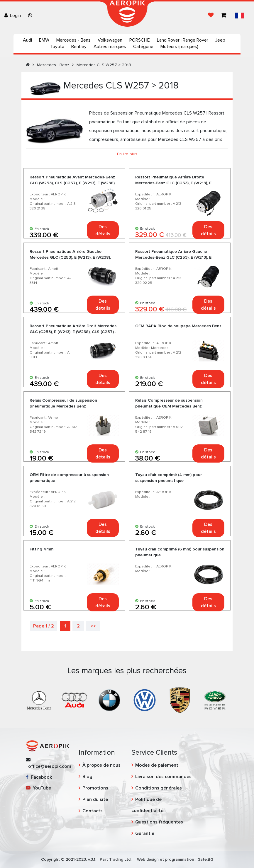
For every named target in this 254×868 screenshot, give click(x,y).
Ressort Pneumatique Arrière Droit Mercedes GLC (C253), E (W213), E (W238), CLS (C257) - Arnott (73, 332)
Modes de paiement (157, 765)
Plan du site (95, 799)
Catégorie (143, 47)
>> (93, 626)
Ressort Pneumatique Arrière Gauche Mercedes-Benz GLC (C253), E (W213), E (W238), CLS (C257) (173, 257)
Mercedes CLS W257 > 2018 (104, 65)
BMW (44, 40)
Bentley (79, 47)
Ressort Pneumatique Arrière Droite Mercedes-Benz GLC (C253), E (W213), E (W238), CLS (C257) (173, 183)
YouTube (38, 788)
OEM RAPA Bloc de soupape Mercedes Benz (178, 326)
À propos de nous (101, 765)
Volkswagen (110, 40)
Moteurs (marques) (179, 47)
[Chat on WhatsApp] (31, 16)
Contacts (93, 811)
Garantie (145, 833)
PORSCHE (140, 40)
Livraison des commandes (163, 777)
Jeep (220, 40)
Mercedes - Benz (73, 40)
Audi (27, 40)
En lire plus (127, 154)
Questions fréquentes (159, 822)
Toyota (57, 47)
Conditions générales (159, 788)
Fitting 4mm (42, 549)
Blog (87, 777)
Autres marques (110, 47)
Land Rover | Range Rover (183, 40)
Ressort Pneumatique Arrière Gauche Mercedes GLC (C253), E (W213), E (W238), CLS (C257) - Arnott (70, 257)
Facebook (39, 777)
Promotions (95, 788)
